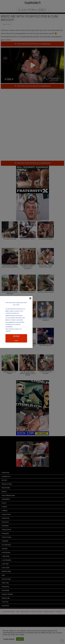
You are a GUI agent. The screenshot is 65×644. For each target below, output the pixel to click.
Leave (16, 341)
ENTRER (16, 336)
